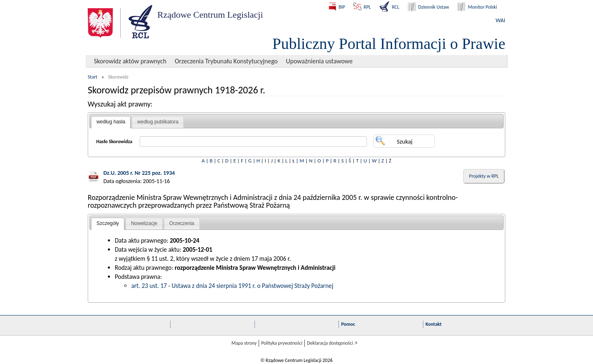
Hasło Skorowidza (114, 141)
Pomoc (348, 324)
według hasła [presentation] (111, 122)
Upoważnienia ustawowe (319, 61)
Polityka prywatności (282, 343)
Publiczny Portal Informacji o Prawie (389, 44)
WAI (501, 20)
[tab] (111, 122)
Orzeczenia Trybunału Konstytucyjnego (226, 61)
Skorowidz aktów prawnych (130, 61)
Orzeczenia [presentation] (182, 223)
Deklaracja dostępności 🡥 (332, 343)
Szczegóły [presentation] (108, 223)
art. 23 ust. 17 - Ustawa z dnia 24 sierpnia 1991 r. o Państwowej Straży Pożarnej (232, 286)
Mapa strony (244, 343)
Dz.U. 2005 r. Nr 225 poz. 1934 (139, 173)
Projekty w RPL (484, 176)
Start (92, 77)
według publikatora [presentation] (158, 122)
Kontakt (433, 324)
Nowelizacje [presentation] (144, 223)
